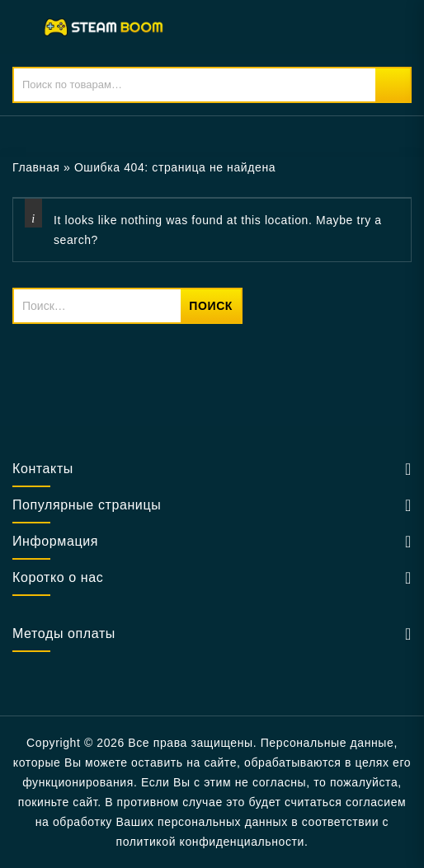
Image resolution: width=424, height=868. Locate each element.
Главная (36, 167)
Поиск (393, 85)
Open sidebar (401, 168)
